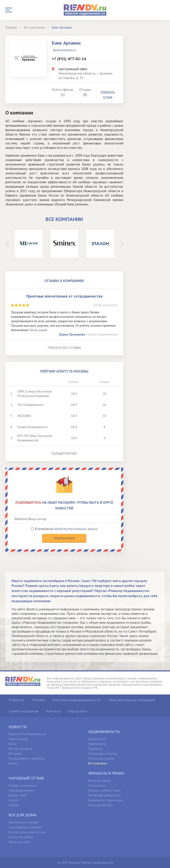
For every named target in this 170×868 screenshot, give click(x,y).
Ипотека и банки (99, 781)
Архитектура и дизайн (23, 822)
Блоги (13, 744)
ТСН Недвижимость (30, 405)
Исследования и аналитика (27, 758)
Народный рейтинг (21, 790)
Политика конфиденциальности (76, 700)
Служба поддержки (24, 711)
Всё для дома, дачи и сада (27, 832)
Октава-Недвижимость (102, 334)
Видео (13, 763)
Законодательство (101, 805)
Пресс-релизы (18, 739)
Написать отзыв (108, 94)
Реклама (38, 700)
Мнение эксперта (20, 749)
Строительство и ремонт (25, 827)
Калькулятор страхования (106, 800)
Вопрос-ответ (18, 795)
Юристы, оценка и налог (104, 790)
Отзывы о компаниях (23, 785)
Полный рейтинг (64, 454)
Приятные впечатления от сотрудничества (64, 296)
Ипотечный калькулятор (104, 795)
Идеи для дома (19, 842)
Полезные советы (21, 837)
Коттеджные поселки (103, 754)
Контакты (53, 711)
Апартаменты (97, 744)
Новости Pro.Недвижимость (27, 734)
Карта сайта (78, 711)
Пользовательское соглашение (132, 700)
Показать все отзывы (64, 348)
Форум (13, 800)
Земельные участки (101, 758)
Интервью (15, 754)
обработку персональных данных (75, 529)
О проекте (16, 700)
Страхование (97, 785)
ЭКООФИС (24, 416)
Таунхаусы (95, 749)
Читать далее (38, 330)
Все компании (98, 763)
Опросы (14, 805)
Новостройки (97, 739)
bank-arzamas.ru (65, 50)
